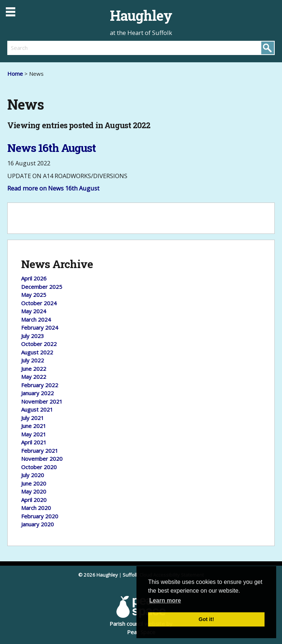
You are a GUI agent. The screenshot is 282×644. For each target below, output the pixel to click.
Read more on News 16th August (53, 188)
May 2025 (34, 295)
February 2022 (40, 385)
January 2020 (37, 524)
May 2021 (34, 434)
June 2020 (34, 483)
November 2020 (42, 459)
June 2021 (34, 426)
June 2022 (34, 369)
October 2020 (39, 467)
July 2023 (33, 336)
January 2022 (37, 393)
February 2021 (40, 451)
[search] (74, 48)
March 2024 (36, 319)
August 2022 (37, 352)
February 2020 (40, 516)
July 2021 (33, 418)
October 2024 (39, 303)
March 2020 (36, 508)
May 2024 (34, 311)
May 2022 (34, 377)
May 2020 (34, 491)
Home (15, 74)
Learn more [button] (165, 600)
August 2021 (37, 409)
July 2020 (33, 475)
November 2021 (42, 401)
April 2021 (34, 442)
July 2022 (33, 360)
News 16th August (51, 148)
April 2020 (34, 500)
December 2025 (42, 287)
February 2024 (40, 327)
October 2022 (39, 344)
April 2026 (34, 278)
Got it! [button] (206, 619)
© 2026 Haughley (98, 575)
